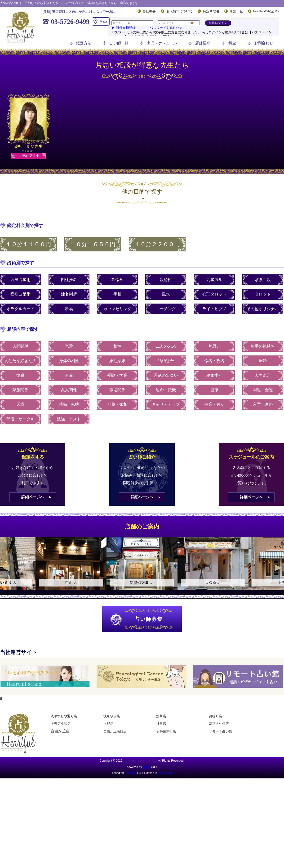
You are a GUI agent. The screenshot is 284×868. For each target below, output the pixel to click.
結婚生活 (214, 375)
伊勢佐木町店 (166, 731)
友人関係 (69, 390)
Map (103, 21)
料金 (232, 43)
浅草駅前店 (112, 716)
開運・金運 (263, 390)
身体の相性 (69, 361)
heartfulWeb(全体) (266, 11)
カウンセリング (117, 309)
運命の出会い (166, 375)
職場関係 (117, 390)
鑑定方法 (84, 43)
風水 (166, 294)
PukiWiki (130, 773)
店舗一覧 (236, 11)
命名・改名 (214, 361)
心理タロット (214, 294)
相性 (117, 346)
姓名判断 (69, 294)
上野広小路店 (61, 724)
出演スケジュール (162, 43)
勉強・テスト (69, 419)
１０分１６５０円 (93, 244)
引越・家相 (117, 404)
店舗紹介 (203, 43)
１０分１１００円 (28, 244)
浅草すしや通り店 (64, 716)
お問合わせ (264, 43)
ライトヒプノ (214, 309)
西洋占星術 (20, 280)
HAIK (146, 767)
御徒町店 (216, 716)
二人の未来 (166, 346)
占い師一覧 (119, 43)
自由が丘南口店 (115, 731)
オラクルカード (20, 309)
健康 (214, 390)
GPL (161, 773)
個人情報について (179, 11)
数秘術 (166, 280)
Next (278, 568)
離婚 (263, 361)
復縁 (20, 375)
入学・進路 (263, 404)
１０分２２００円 (157, 244)
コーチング (166, 309)
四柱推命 (69, 280)
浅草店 (161, 716)
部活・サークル (20, 419)
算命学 (117, 280)
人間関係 (20, 346)
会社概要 (149, 11)
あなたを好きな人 (20, 361)
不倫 (69, 375)
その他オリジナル (263, 309)
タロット (263, 294)
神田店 (161, 724)
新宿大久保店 (219, 724)
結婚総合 (166, 361)
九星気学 (214, 280)
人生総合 (263, 375)
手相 (117, 294)
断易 (69, 309)
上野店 (108, 724)
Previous (6, 568)
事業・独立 (214, 404)
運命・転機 (166, 390)
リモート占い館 (221, 731)
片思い (214, 346)
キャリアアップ (166, 404)
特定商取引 (211, 11)
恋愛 (69, 346)
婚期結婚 (117, 361)
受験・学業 (117, 375)
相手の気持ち (263, 346)
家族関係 (20, 390)
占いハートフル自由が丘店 (140, 761)
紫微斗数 (263, 280)
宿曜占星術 (20, 294)
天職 (20, 404)
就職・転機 (69, 404)
